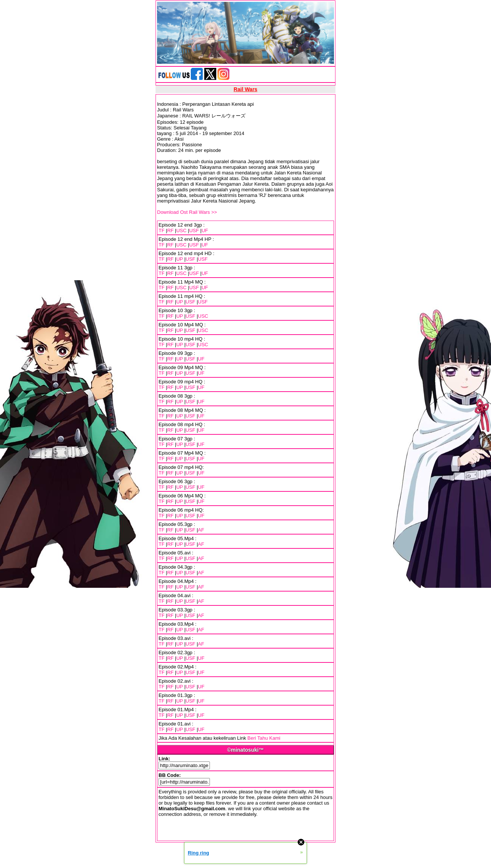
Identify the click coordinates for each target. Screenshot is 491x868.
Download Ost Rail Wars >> (187, 212)
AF (201, 530)
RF (170, 231)
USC (181, 231)
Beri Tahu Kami (264, 738)
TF (162, 231)
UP (180, 259)
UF (205, 231)
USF (194, 231)
